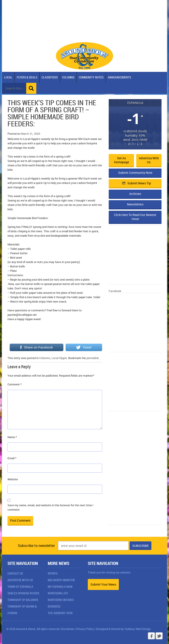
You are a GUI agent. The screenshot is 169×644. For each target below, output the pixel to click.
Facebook (115, 291)
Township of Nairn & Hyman (22, 610)
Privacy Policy (85, 629)
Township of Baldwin (23, 600)
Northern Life (58, 593)
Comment (15, 384)
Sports (53, 573)
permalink (93, 358)
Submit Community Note (135, 173)
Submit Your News (103, 584)
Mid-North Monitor (61, 580)
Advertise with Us (149, 160)
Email (12, 458)
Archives (135, 194)
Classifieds (50, 77)
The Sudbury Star (60, 613)
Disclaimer (67, 629)
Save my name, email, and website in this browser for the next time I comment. (50, 507)
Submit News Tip (136, 183)
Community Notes (91, 77)
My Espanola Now (60, 587)
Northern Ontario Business (61, 603)
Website (13, 479)
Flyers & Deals (27, 77)
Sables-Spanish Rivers (23, 593)
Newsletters (135, 204)
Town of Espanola (20, 587)
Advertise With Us (20, 580)
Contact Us (15, 573)
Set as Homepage (121, 160)
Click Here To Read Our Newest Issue (135, 217)
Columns (68, 77)
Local (8, 77)
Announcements (119, 77)
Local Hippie (59, 358)
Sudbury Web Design (138, 629)
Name (12, 437)
